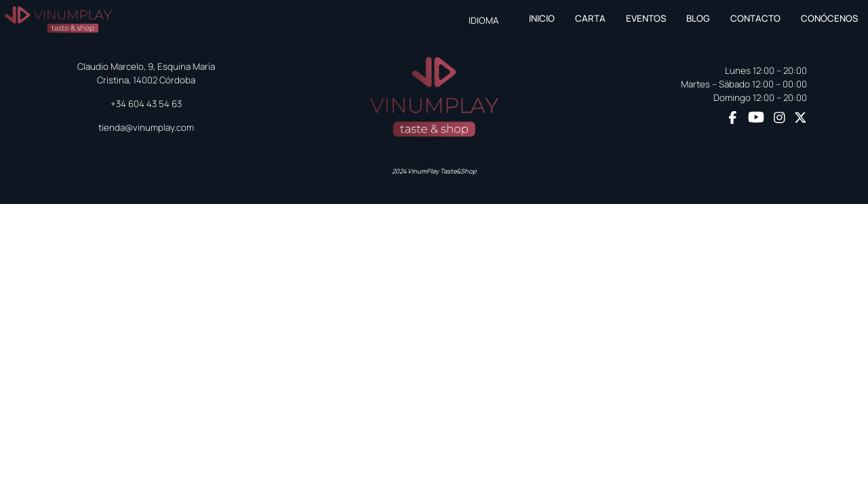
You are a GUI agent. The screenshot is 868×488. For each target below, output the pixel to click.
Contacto (755, 18)
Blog (698, 18)
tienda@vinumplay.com (146, 127)
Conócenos (829, 18)
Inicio (542, 18)
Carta (590, 18)
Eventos (646, 18)
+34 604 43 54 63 (146, 104)
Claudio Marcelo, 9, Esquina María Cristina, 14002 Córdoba (146, 73)
